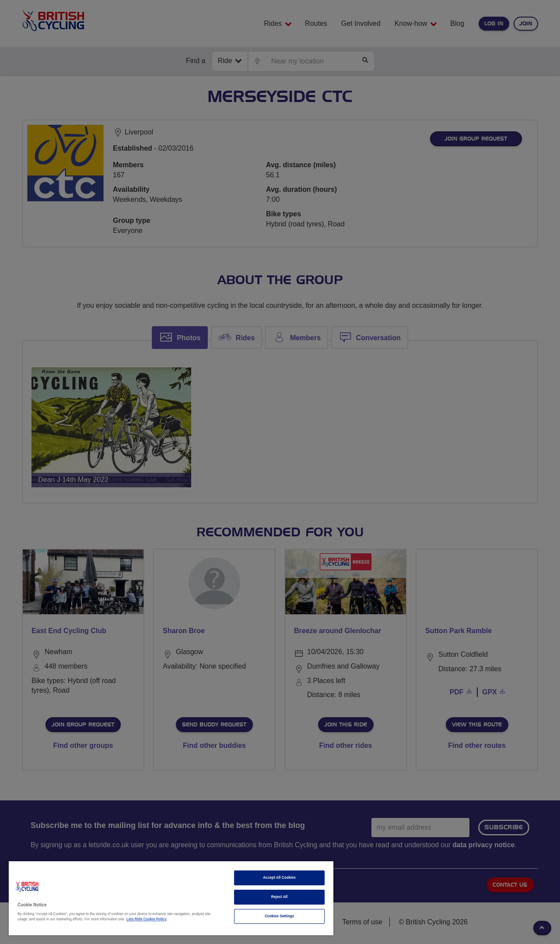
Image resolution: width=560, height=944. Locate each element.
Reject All (280, 897)
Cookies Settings (279, 916)
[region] (171, 898)
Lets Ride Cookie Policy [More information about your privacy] (147, 919)
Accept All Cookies (279, 878)
